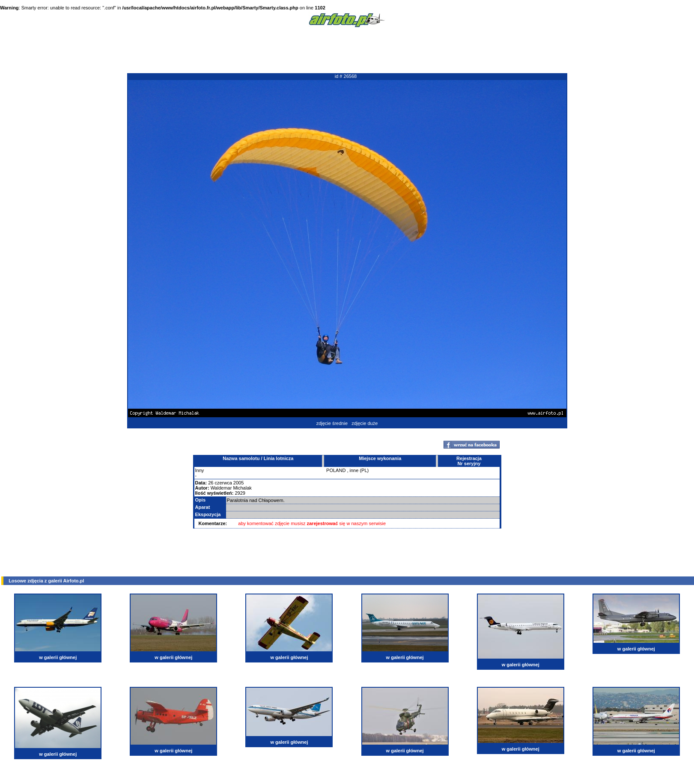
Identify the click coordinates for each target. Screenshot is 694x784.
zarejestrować (323, 523)
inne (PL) (359, 470)
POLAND (336, 470)
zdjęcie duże (365, 423)
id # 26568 (346, 76)
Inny (200, 470)
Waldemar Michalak (231, 488)
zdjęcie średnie (332, 423)
